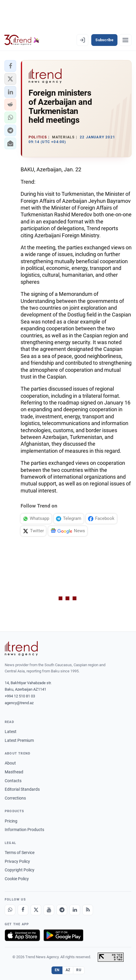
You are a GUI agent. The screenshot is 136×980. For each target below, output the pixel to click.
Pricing (11, 821)
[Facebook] (23, 910)
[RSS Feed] (88, 910)
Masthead (14, 772)
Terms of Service (20, 853)
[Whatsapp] (10, 910)
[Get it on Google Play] (63, 935)
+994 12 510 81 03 (20, 696)
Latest (11, 732)
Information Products (24, 830)
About (10, 763)
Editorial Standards (22, 789)
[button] (10, 66)
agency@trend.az (19, 703)
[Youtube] (49, 910)
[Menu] (125, 40)
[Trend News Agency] (21, 649)
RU (79, 970)
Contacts (13, 781)
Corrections (15, 798)
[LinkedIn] (75, 910)
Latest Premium (19, 740)
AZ (68, 970)
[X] (36, 910)
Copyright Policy (20, 870)
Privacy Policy (17, 861)
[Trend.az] (22, 40)
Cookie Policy (17, 879)
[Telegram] (62, 910)
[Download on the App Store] (22, 935)
